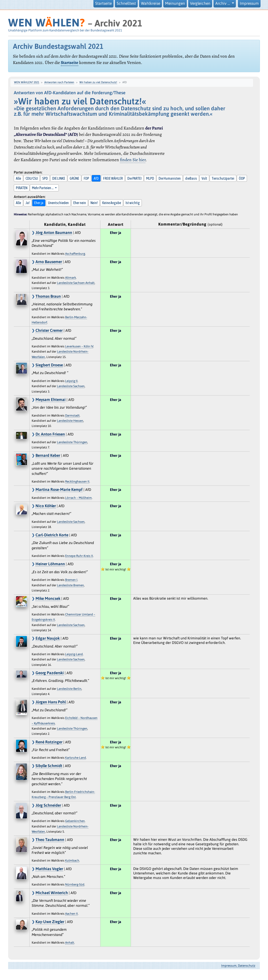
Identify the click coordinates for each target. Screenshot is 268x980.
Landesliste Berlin (69, 689)
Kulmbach (72, 860)
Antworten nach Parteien (59, 82)
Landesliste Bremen (70, 585)
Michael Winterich (52, 893)
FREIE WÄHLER (113, 178)
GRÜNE (74, 178)
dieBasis (191, 178)
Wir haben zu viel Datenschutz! (98, 82)
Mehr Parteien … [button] (43, 188)
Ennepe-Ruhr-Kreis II (79, 556)
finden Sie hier (133, 160)
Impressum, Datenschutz (238, 966)
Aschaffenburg (75, 254)
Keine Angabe (112, 203)
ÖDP (242, 178)
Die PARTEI (134, 178)
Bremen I (71, 580)
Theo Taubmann (50, 840)
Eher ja (39, 203)
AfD (96, 178)
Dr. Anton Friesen (50, 434)
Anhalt (70, 942)
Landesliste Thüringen (72, 442)
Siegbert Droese (49, 365)
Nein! (94, 203)
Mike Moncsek (48, 598)
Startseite (103, 3)
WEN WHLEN (46, 22)
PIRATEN (22, 188)
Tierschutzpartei (223, 178)
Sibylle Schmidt (49, 766)
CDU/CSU (32, 178)
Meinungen (175, 3)
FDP (86, 178)
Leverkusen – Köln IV (79, 346)
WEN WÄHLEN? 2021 (27, 82)
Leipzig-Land (74, 654)
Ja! (28, 203)
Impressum (249, 3)
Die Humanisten (170, 178)
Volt (204, 178)
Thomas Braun (48, 296)
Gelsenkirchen (75, 821)
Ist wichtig (133, 203)
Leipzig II (71, 381)
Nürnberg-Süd (75, 884)
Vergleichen (200, 3)
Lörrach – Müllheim (78, 498)
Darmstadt (72, 415)
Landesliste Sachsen (71, 386)
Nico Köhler (46, 506)
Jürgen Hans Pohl (51, 702)
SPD (45, 178)
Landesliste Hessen (70, 421)
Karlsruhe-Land (76, 758)
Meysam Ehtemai (51, 400)
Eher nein (80, 203)
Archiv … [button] (223, 3)
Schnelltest (126, 3)
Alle (18, 178)
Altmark (71, 278)
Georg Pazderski (50, 673)
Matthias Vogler (49, 869)
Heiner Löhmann (50, 564)
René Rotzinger (49, 742)
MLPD (150, 178)
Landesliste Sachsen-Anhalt (76, 283)
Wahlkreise (151, 3)
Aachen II (71, 914)
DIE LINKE (59, 178)
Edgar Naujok (48, 638)
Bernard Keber (48, 455)
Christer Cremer (49, 330)
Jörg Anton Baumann (54, 233)
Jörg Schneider (48, 805)
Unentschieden (58, 203)
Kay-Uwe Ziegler (50, 922)
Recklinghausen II (77, 481)
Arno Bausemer (49, 262)
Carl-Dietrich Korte (52, 535)
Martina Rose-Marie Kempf (59, 490)
